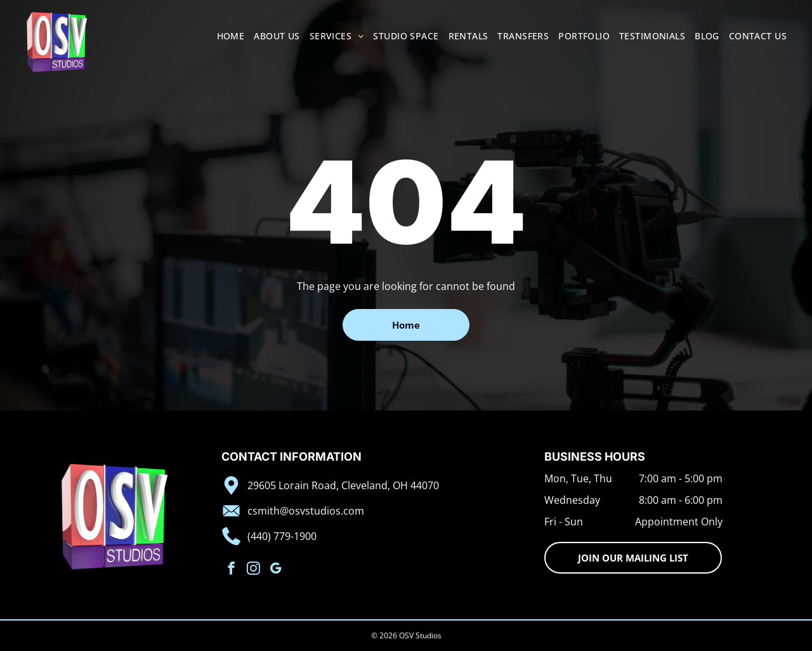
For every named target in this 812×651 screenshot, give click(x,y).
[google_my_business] (276, 570)
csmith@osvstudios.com (306, 511)
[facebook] (231, 570)
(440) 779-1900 (282, 536)
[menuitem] (226, 36)
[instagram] (253, 570)
